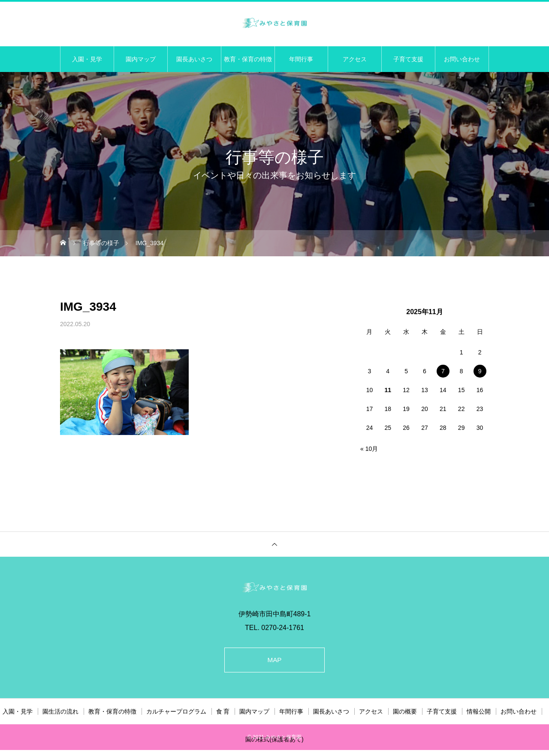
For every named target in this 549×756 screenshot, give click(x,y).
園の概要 (405, 713)
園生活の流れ (60, 713)
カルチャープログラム (176, 713)
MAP (275, 661)
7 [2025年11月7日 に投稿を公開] (443, 371)
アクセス (355, 59)
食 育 (223, 713)
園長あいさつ (194, 59)
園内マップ (141, 59)
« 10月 (369, 449)
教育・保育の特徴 (248, 59)
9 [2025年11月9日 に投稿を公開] (480, 371)
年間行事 (301, 59)
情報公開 (479, 713)
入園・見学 (87, 59)
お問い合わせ (462, 59)
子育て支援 (408, 59)
